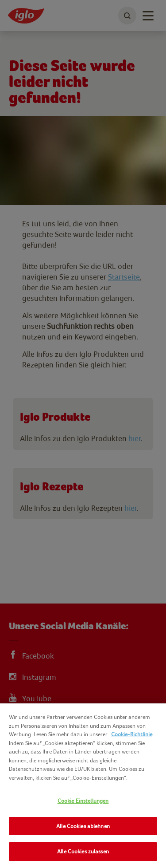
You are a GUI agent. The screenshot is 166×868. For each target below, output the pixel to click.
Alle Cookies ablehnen (83, 826)
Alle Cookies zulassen (83, 851)
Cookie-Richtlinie (132, 734)
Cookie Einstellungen (83, 801)
